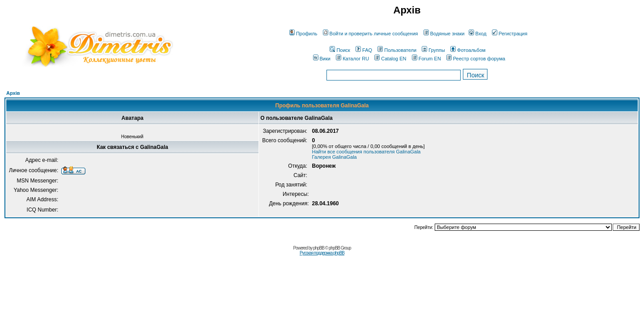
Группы (433, 50)
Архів (13, 93)
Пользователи (397, 50)
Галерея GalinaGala (334, 157)
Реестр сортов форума (476, 59)
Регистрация (510, 34)
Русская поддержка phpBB (322, 253)
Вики (322, 59)
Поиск (340, 50)
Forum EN (426, 59)
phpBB (319, 248)
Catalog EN (390, 59)
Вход (478, 34)
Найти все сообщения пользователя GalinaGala (366, 152)
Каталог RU (352, 59)
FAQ (364, 50)
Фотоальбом (468, 50)
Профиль (303, 34)
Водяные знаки (444, 34)
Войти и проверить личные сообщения (371, 34)
